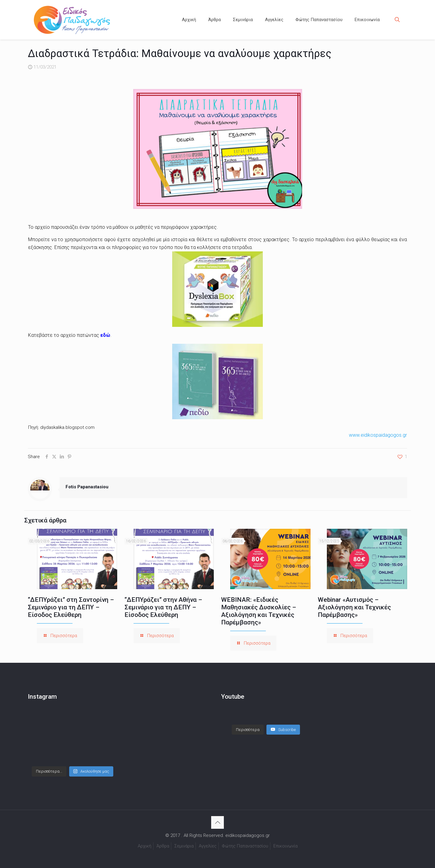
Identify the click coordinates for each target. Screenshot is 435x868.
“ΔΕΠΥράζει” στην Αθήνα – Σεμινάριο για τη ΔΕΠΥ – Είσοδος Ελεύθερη (163, 607)
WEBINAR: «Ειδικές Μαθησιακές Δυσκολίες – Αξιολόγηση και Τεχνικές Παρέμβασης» (259, 611)
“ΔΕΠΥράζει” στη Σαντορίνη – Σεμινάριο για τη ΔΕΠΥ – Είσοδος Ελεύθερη (71, 607)
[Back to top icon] (217, 822)
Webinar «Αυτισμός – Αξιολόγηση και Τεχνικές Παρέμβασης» (354, 607)
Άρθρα (163, 846)
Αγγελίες (208, 846)
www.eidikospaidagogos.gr (378, 435)
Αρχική (145, 846)
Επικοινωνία (285, 846)
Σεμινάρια (184, 846)
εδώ (105, 335)
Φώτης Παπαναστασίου (245, 846)
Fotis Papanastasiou (87, 487)
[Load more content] (248, 724)
